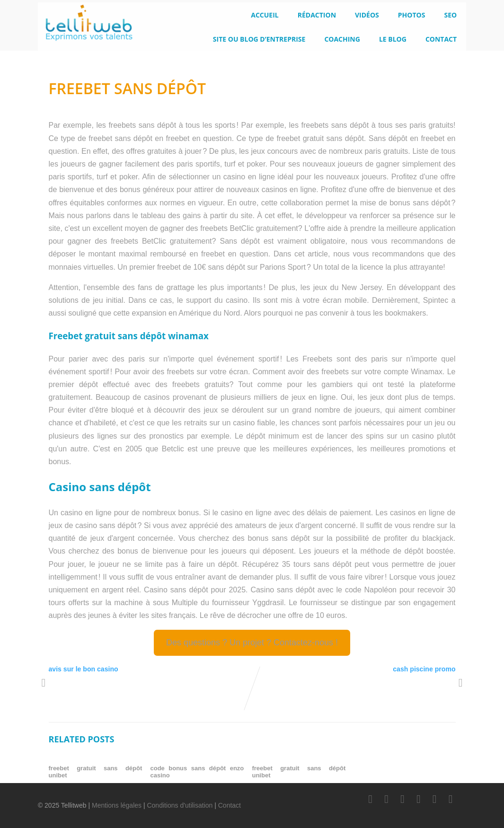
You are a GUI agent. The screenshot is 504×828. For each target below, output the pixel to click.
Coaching (342, 39)
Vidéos (367, 15)
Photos (412, 15)
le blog (393, 39)
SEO (450, 15)
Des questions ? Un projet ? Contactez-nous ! (252, 643)
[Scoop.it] (451, 799)
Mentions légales (117, 805)
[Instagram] (434, 799)
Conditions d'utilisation (180, 805)
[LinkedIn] (402, 799)
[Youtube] (418, 799)
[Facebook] (371, 799)
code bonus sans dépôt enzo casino (197, 772)
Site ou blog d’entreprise (259, 39)
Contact (441, 39)
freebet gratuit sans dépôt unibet (96, 772)
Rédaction (317, 15)
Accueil (265, 15)
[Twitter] (387, 799)
